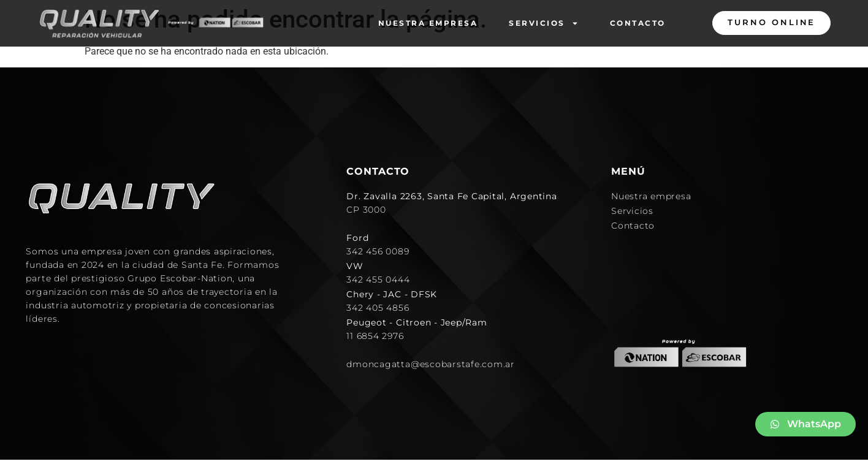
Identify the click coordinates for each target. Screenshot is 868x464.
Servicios (544, 23)
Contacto (638, 23)
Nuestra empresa (428, 23)
